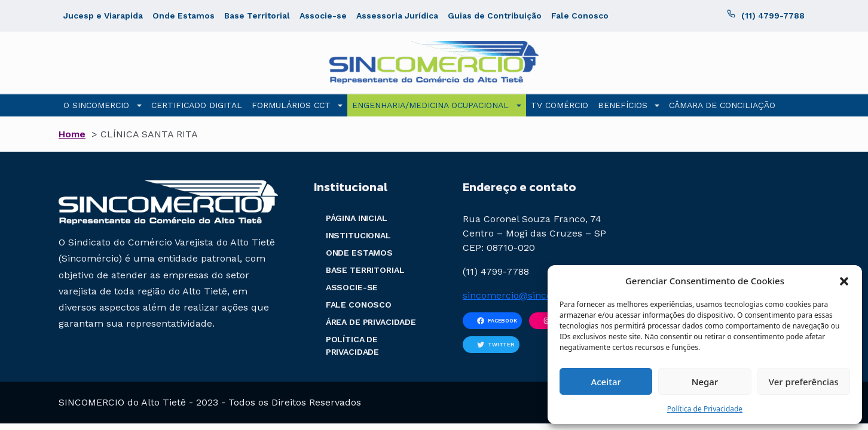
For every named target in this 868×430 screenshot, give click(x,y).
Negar (705, 382)
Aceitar (606, 382)
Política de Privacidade (705, 409)
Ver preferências (804, 382)
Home (72, 134)
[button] (844, 281)
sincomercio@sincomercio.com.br (541, 295)
